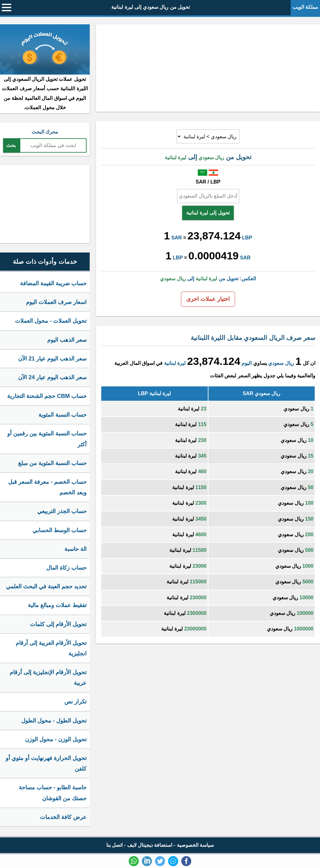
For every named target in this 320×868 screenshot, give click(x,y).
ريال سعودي (281, 363)
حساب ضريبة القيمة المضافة (53, 283)
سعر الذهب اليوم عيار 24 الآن (52, 377)
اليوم (247, 363)
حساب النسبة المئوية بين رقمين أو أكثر (47, 439)
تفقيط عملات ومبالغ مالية (57, 605)
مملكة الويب (305, 7)
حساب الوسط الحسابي (60, 530)
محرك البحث (45, 132)
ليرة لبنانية (175, 363)
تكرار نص (75, 702)
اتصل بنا (114, 845)
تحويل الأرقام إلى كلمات (58, 624)
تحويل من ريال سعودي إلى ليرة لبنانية (150, 7)
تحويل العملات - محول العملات (51, 321)
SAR (177, 238)
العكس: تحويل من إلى (208, 279)
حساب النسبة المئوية (62, 415)
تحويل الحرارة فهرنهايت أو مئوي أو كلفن (46, 763)
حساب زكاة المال (66, 568)
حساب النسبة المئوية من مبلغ (52, 463)
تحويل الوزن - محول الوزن (56, 739)
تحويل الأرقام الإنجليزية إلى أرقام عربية (48, 678)
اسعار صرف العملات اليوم (56, 302)
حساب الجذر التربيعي (62, 511)
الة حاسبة (75, 549)
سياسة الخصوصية (195, 845)
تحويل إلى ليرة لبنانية (208, 213)
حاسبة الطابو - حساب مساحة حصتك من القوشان (53, 793)
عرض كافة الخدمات (63, 817)
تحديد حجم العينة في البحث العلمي (46, 586)
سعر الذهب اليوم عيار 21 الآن (52, 359)
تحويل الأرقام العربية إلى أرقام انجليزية (51, 648)
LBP (247, 238)
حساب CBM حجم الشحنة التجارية (47, 396)
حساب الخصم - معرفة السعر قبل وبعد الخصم (47, 487)
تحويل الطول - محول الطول (54, 721)
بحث (11, 145)
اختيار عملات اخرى (208, 299)
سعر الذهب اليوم (67, 340)
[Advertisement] (208, 68)
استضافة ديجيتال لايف (150, 845)
